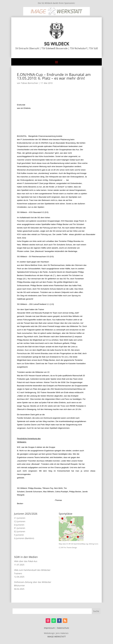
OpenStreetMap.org (81, 544)
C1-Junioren (20, 518)
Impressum (49, 628)
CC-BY (61, 548)
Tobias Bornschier (30, 83)
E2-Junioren (20, 531)
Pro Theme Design (70, 548)
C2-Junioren (20, 521)
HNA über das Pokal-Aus (26, 561)
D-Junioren (19, 525)
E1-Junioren (20, 528)
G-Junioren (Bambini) (24, 538)
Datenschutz (63, 628)
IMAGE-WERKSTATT (57, 637)
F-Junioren (19, 535)
